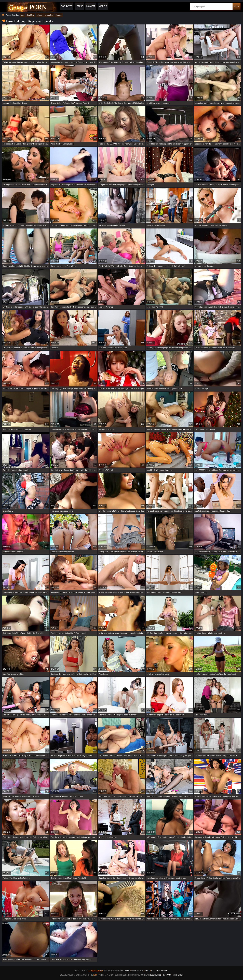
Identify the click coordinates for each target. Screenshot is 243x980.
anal (22, 15)
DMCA (147, 971)
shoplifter (30, 15)
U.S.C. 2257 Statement (160, 971)
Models (103, 6)
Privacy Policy (138, 971)
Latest (79, 6)
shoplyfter (49, 15)
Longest (91, 6)
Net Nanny (167, 975)
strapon (59, 15)
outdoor (40, 15)
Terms (127, 971)
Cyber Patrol (156, 975)
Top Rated (67, 6)
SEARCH (237, 6)
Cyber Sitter (178, 975)
